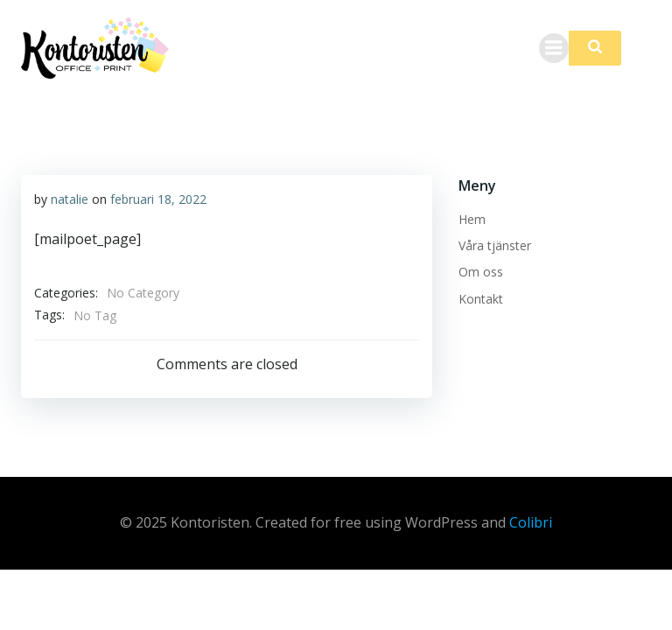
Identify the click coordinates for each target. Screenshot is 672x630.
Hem (472, 219)
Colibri (531, 522)
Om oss (481, 272)
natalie (70, 199)
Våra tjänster (495, 245)
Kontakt (481, 299)
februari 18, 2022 (158, 199)
